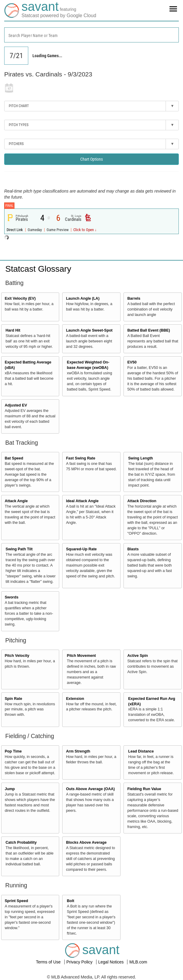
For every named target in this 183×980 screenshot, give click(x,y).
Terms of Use (49, 962)
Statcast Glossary (38, 269)
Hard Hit (13, 330)
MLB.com (138, 962)
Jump (10, 789)
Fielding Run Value (144, 789)
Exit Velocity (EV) (20, 298)
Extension (75, 699)
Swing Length (140, 458)
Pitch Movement (81, 656)
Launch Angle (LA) (83, 298)
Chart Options (91, 159)
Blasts (133, 549)
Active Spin (138, 656)
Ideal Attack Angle (82, 501)
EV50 (132, 362)
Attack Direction (142, 501)
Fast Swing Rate (81, 458)
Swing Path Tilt (19, 549)
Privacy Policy (80, 962)
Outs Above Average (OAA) (90, 789)
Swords (12, 597)
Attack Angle (16, 501)
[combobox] (91, 35)
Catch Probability (21, 842)
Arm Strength (78, 751)
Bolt (70, 901)
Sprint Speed (17, 901)
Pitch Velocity (17, 656)
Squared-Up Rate (81, 549)
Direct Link (15, 230)
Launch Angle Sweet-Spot (89, 330)
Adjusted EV (16, 405)
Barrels (134, 298)
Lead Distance (141, 751)
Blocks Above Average (86, 842)
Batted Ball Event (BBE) (149, 330)
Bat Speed (14, 458)
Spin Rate (14, 699)
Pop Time (13, 751)
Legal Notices (112, 962)
